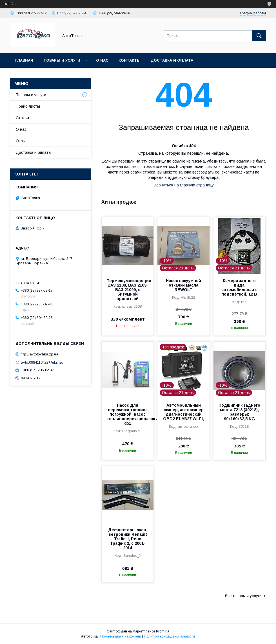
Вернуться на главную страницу (184, 185)
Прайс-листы (28, 106)
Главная (24, 60)
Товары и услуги (62, 60)
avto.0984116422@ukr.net (42, 362)
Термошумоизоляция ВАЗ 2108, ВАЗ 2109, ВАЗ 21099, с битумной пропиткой (128, 290)
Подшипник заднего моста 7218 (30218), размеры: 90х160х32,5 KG (239, 412)
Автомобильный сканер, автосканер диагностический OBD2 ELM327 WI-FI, (183, 412)
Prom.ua (163, 631)
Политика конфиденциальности (169, 636)
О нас (102, 60)
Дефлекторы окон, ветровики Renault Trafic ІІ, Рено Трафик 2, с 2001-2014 (128, 539)
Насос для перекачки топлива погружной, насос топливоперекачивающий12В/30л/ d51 (128, 414)
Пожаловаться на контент (121, 636)
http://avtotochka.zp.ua (39, 354)
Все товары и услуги (243, 596)
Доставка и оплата (172, 60)
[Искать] (259, 36)
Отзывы (23, 141)
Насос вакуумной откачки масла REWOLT (183, 285)
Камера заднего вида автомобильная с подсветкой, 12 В (239, 287)
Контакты (130, 60)
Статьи (22, 118)
